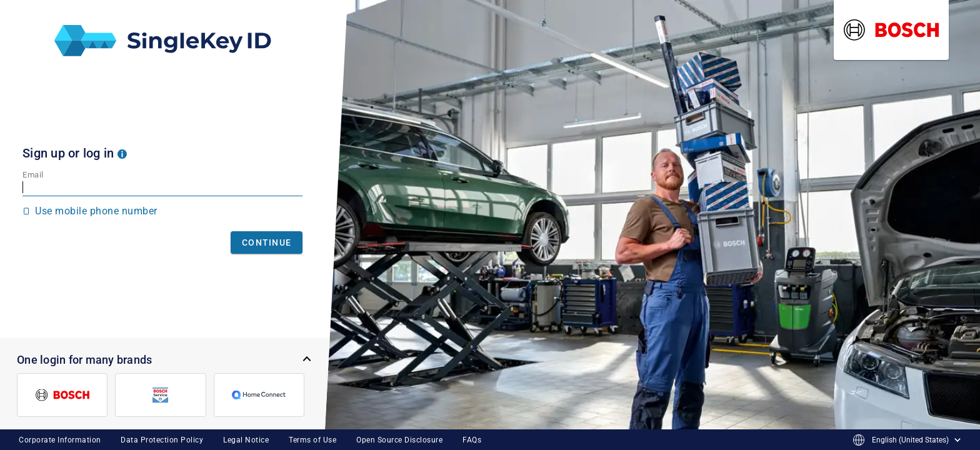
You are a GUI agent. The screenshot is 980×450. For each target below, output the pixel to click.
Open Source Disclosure (399, 440)
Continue (267, 242)
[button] (122, 153)
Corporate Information (60, 440)
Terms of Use (312, 440)
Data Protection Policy (162, 440)
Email (33, 175)
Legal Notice (246, 440)
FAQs (472, 440)
